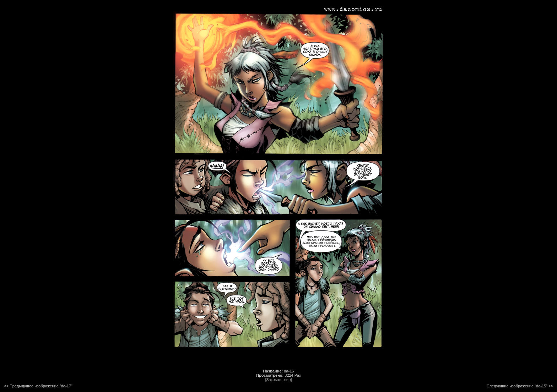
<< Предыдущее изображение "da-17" (38, 386)
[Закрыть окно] (279, 380)
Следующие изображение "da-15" (517, 386)
